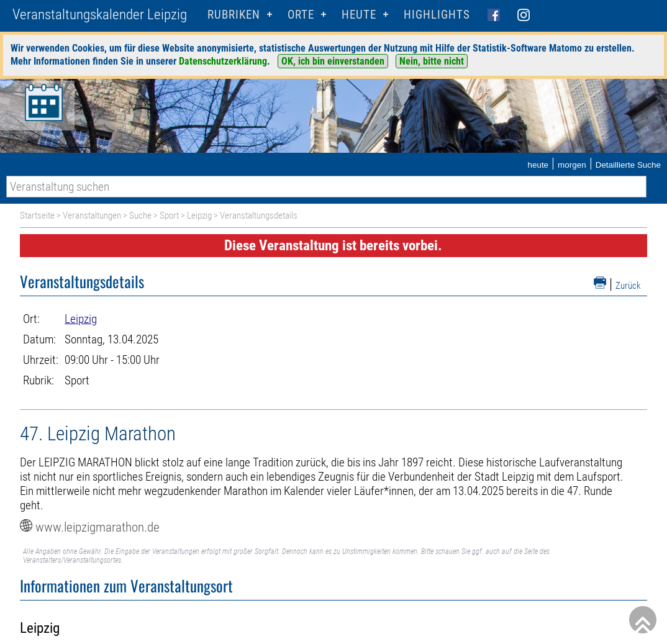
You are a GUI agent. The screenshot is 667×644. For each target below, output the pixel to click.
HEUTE (359, 15)
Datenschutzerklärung (223, 61)
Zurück (628, 286)
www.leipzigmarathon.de (98, 527)
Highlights (437, 15)
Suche (140, 215)
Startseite (37, 215)
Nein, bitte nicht (432, 61)
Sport (169, 215)
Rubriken (234, 15)
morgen (572, 165)
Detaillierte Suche (628, 165)
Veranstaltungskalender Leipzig (100, 15)
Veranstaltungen (92, 215)
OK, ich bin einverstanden (333, 61)
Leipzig (199, 215)
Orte (301, 15)
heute (538, 165)
